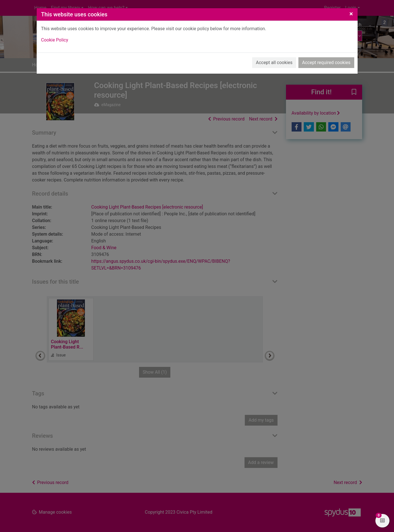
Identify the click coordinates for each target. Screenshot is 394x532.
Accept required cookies (326, 63)
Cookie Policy (55, 40)
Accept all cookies (274, 63)
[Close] (351, 14)
